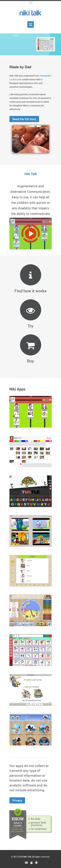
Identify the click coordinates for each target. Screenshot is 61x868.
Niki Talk (27, 857)
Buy (30, 361)
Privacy (17, 800)
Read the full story (24, 119)
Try (30, 326)
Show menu (31, 24)
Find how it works (30, 291)
